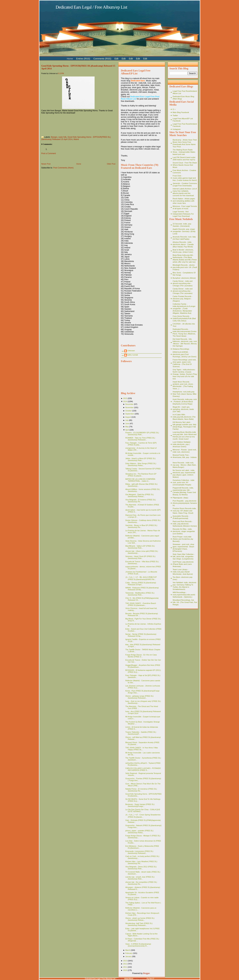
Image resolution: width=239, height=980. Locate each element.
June (127, 424)
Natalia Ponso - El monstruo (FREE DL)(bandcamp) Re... (141, 790)
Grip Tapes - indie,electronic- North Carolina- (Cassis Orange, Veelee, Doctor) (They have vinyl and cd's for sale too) (185, 374)
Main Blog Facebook (181, 112)
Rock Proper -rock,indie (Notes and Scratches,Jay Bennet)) (183, 539)
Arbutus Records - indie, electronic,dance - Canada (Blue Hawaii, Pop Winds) (183, 244)
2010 (125, 970)
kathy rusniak (133, 355)
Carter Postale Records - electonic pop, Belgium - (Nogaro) (183, 299)
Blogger (146, 973)
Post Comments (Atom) (63, 168)
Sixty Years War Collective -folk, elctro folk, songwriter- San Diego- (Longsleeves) (184, 556)
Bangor (54, 137)
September (130, 414)
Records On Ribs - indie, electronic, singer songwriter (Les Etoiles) (184, 531)
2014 (125, 401)
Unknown (131, 351)
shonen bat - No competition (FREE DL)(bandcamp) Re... (141, 883)
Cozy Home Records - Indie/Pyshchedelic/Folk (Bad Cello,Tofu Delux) (184, 318)
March (128, 950)
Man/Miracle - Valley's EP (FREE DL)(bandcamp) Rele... (140, 547)
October (129, 411)
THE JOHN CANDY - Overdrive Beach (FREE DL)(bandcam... (141, 604)
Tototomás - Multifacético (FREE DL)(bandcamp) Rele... (140, 594)
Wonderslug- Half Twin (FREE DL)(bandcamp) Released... (139, 924)
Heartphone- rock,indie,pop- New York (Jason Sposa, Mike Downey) (185, 394)
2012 (125, 964)
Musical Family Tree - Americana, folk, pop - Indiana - (185, 457)
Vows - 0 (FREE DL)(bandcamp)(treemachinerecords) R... (138, 945)
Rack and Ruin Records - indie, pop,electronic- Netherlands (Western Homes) (185, 524)
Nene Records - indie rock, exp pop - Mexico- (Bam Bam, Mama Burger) (185, 465)
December (130, 404)
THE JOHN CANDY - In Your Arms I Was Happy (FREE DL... (142, 749)
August (128, 417)
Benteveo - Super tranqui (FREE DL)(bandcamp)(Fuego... (140, 805)
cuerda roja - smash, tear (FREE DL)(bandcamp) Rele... (140, 878)
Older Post (111, 164)
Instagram (177, 129)
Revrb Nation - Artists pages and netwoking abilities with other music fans (184, 201)
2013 (125, 961)
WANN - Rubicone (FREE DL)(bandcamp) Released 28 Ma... (142, 589)
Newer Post (46, 164)
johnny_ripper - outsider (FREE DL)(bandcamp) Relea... (139, 832)
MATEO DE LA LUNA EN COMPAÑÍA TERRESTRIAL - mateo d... (140, 480)
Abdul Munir (129, 979)
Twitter (175, 115)
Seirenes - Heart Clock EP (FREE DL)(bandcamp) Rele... (140, 557)
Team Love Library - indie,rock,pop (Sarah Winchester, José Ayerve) (183, 572)
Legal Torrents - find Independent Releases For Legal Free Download (183, 214)
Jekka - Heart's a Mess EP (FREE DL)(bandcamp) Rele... (141, 459)
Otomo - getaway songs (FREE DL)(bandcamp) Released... (139, 697)
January (129, 956)
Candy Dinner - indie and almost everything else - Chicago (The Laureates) (183, 283)
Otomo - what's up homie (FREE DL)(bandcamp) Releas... (140, 919)
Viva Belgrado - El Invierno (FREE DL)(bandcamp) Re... (141, 501)
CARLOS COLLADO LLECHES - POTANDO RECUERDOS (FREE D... (143, 769)
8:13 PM (61, 73)
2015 (125, 398)
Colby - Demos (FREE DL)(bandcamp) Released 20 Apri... (141, 584)
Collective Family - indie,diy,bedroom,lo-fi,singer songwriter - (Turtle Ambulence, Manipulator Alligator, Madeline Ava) (184, 309)
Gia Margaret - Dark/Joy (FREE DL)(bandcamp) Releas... (140, 495)
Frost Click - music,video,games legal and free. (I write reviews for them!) (185, 178)
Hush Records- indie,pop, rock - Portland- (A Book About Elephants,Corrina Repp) (185, 402)
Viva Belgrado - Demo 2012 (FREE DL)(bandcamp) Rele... (141, 868)
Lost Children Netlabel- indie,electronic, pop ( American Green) (182, 444)
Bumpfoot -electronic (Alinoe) (184, 278)
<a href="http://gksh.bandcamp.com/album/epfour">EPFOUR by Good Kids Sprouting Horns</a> (78, 124)
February (129, 953)
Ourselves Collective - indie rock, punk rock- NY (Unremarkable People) (184, 482)
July (127, 420)
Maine (76, 139)
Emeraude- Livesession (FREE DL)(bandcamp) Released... (139, 852)
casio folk (62, 137)
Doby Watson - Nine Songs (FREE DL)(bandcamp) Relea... (141, 464)
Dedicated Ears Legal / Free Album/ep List (91, 7)
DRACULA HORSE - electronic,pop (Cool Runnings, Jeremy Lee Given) (185, 354)
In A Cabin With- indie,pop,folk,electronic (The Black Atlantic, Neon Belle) (184, 417)
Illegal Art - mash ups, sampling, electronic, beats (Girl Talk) (183, 409)
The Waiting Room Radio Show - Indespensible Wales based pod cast (184, 152)
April (127, 430)
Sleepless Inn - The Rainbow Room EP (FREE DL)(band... (141, 475)
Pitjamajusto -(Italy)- (181, 498)
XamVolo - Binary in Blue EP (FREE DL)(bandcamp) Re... (141, 526)
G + (174, 109)
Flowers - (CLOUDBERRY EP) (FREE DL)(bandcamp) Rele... (142, 434)
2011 (125, 967)
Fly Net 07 (151, 979)
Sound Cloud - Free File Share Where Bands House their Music (185, 165)
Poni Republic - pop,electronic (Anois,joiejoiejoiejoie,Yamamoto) (185, 503)
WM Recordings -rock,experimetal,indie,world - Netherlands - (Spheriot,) (184, 595)
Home (79, 164)
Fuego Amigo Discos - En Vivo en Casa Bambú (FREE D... (141, 656)
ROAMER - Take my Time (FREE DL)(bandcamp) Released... (140, 439)
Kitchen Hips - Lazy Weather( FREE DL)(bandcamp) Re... (141, 862)
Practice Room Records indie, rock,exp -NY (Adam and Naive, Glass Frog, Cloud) (185, 511)
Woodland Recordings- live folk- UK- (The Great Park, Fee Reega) (185, 602)
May (127, 427)
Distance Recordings (181, 349)
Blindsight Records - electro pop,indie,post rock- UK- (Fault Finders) (185, 267)
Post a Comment (49, 153)
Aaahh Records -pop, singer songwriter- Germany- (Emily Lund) (184, 231)
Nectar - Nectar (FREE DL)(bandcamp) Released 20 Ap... (141, 635)
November (130, 407)
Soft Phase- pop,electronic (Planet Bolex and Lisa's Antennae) (183, 564)
